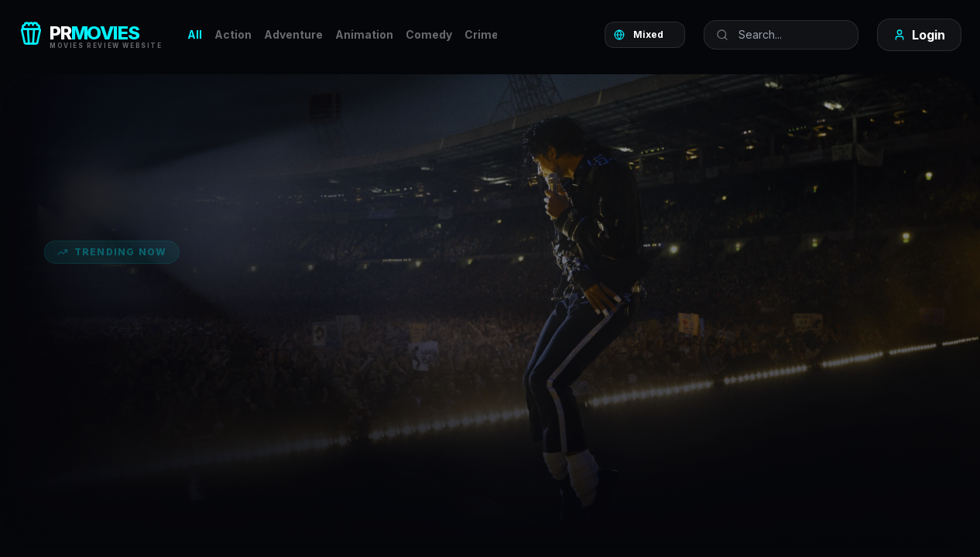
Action (233, 34)
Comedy (429, 34)
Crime (481, 34)
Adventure (293, 34)
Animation (364, 34)
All (195, 34)
